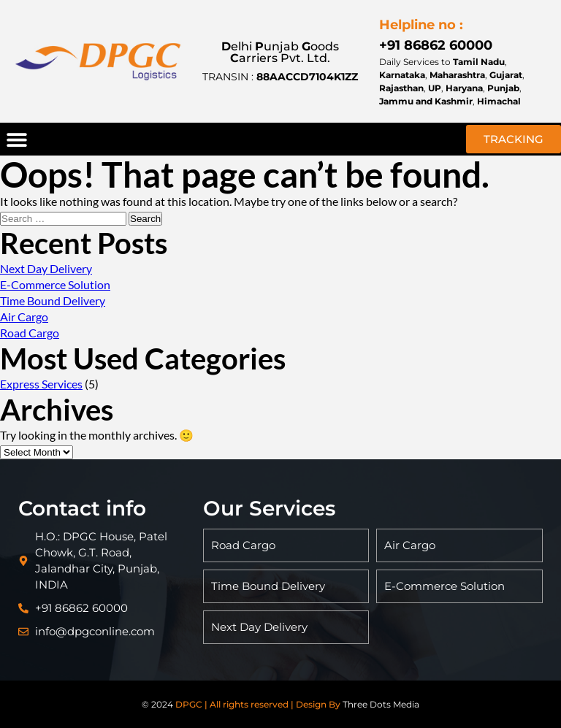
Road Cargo (30, 333)
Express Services (41, 384)
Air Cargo (24, 317)
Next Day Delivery (46, 268)
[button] (16, 139)
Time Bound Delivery (53, 300)
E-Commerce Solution (55, 284)
